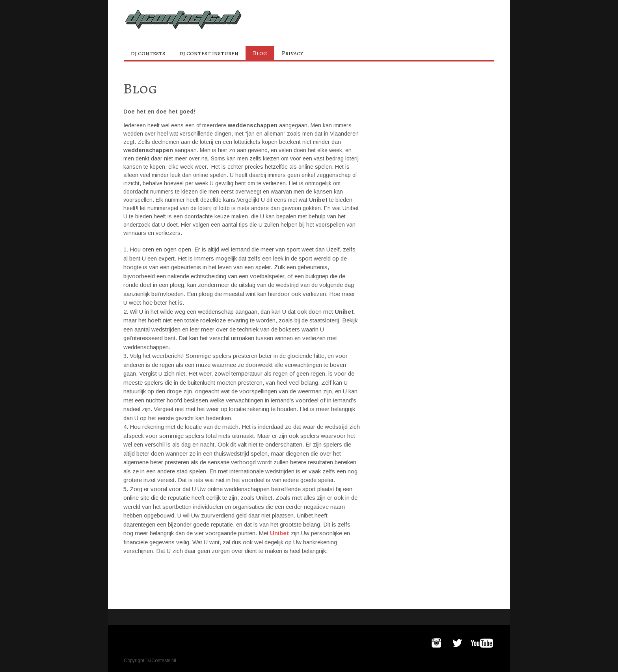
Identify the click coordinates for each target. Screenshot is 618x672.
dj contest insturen (209, 53)
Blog (260, 53)
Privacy (292, 53)
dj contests (148, 53)
